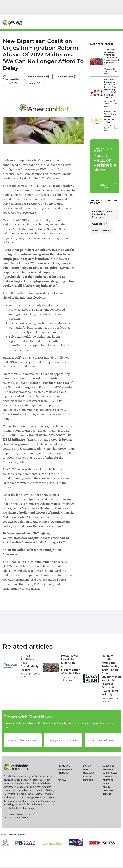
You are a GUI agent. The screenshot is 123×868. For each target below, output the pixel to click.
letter (39, 220)
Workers (107, 231)
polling (20, 357)
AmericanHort (12, 79)
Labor (95, 231)
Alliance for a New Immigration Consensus (102, 214)
